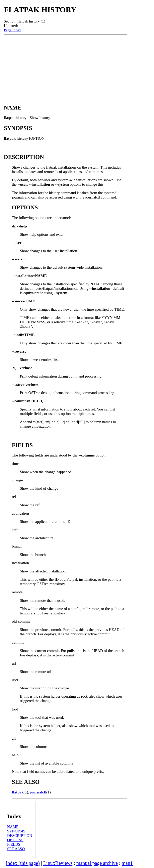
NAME (13, 827)
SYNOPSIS (16, 831)
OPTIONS (15, 840)
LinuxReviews (58, 863)
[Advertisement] (65, 65)
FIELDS (14, 844)
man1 (127, 863)
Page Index (12, 30)
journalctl (38, 792)
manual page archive (97, 863)
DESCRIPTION (20, 836)
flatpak (18, 792)
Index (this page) (23, 863)
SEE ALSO (16, 849)
